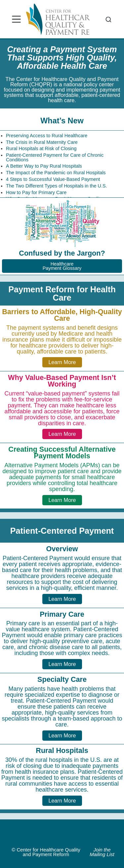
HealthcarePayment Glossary (62, 266)
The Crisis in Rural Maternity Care (42, 142)
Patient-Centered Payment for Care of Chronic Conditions (55, 157)
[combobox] (108, 19)
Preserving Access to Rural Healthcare (47, 136)
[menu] (17, 19)
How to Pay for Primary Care (36, 192)
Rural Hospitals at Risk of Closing (41, 148)
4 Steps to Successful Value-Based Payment (53, 179)
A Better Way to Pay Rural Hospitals (44, 166)
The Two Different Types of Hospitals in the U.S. (57, 186)
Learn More (62, 362)
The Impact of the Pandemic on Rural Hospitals (56, 173)
